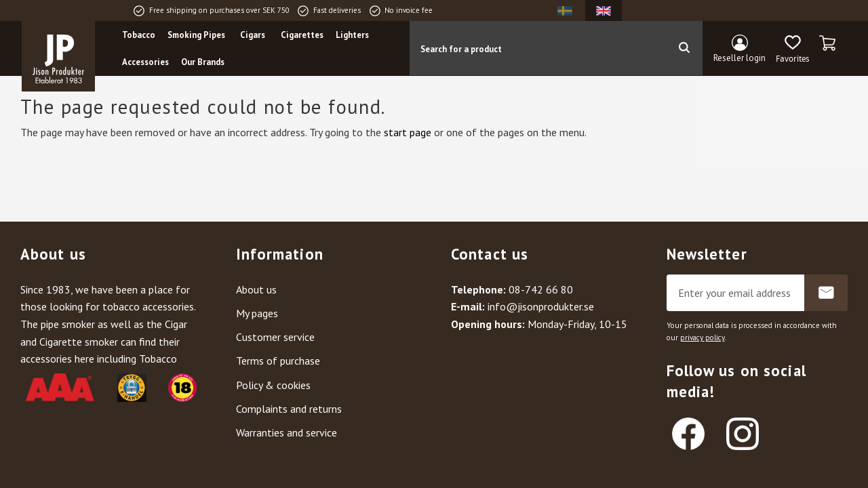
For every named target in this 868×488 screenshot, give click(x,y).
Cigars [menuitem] (253, 35)
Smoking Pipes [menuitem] (196, 35)
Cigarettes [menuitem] (302, 35)
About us (256, 289)
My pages (257, 313)
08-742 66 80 (541, 289)
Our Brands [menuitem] (203, 62)
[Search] (684, 48)
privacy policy (703, 338)
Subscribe (826, 293)
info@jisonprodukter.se (541, 306)
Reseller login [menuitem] (739, 58)
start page (408, 132)
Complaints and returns (289, 409)
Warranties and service (287, 432)
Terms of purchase (278, 361)
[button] (792, 49)
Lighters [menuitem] (352, 35)
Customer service (275, 337)
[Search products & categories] (537, 48)
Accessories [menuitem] (145, 62)
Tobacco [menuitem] (139, 35)
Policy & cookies (273, 385)
